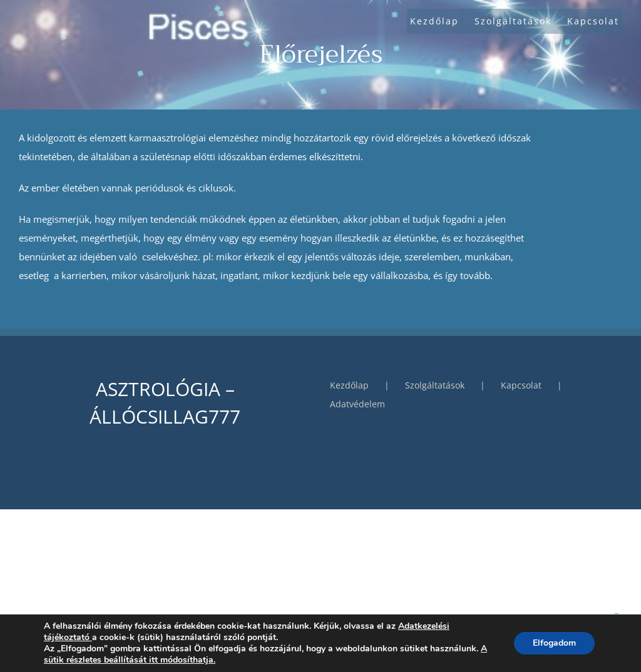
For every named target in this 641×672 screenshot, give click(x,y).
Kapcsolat (521, 385)
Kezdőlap (349, 385)
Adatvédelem (357, 404)
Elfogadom (554, 643)
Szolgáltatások (435, 385)
